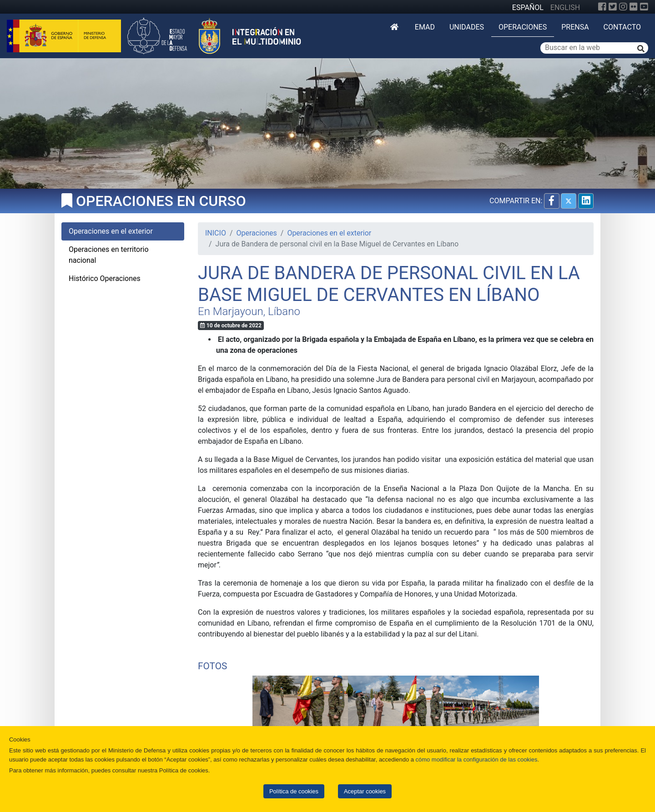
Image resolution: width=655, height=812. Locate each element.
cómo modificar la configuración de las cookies (477, 759)
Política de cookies (294, 791)
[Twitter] (613, 7)
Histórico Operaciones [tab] (105, 278)
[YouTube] (644, 7)
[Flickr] (634, 7)
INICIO (216, 233)
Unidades (467, 27)
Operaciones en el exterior (329, 233)
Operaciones (523, 27)
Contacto (622, 27)
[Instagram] (623, 7)
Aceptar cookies (365, 791)
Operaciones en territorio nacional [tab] (109, 255)
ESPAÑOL (528, 8)
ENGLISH (565, 8)
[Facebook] (602, 7)
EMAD (425, 27)
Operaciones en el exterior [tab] (111, 231)
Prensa (575, 27)
